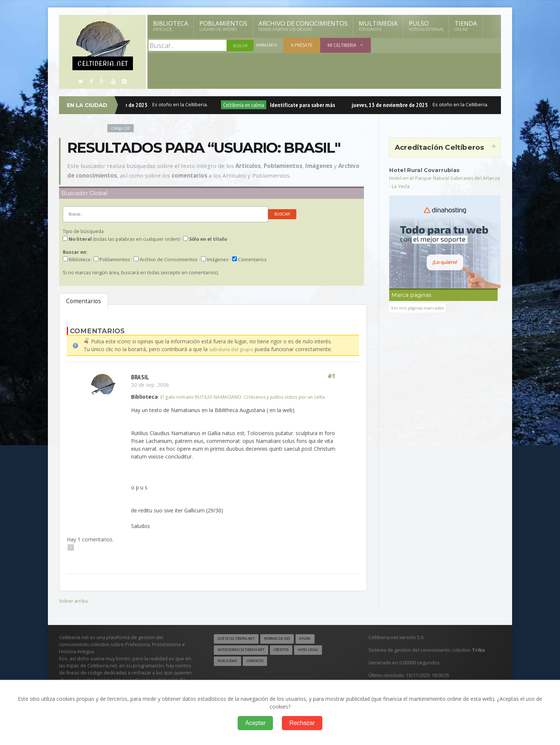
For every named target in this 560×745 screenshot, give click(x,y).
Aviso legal (323, 658)
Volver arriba (74, 608)
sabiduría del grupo (232, 349)
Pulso (426, 26)
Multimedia (378, 26)
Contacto (260, 670)
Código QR (122, 128)
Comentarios (84, 301)
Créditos (292, 658)
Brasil (141, 376)
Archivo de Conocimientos (303, 26)
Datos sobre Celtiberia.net (245, 658)
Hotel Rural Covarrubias (428, 170)
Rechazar (302, 723)
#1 (331, 376)
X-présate (303, 45)
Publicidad (229, 670)
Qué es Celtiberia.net (239, 647)
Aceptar (255, 723)
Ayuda (318, 647)
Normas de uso (287, 647)
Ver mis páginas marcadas (420, 307)
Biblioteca (171, 26)
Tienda (466, 26)
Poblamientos (223, 26)
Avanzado (267, 46)
